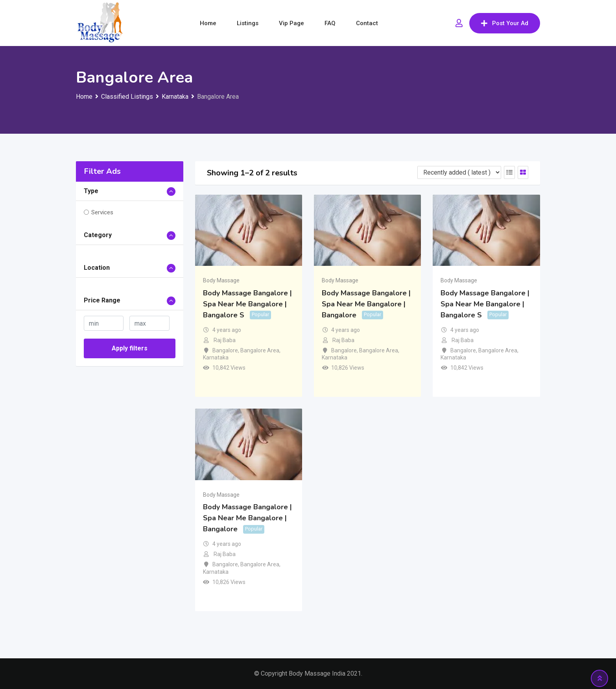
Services (102, 212)
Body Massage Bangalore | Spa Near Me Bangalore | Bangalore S (247, 304)
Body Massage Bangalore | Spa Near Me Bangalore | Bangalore (366, 304)
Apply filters (130, 348)
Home (208, 23)
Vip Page (291, 23)
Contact (367, 23)
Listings (248, 23)
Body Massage (221, 280)
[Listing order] (459, 172)
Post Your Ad (505, 23)
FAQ (330, 23)
